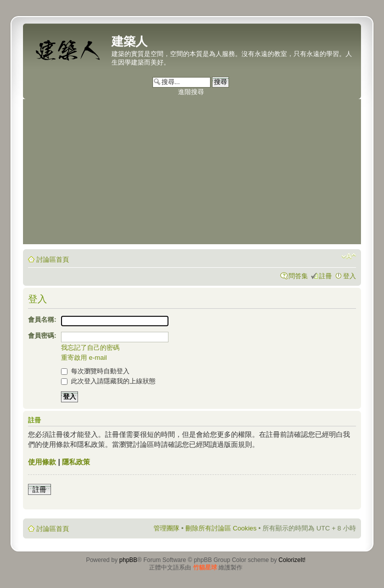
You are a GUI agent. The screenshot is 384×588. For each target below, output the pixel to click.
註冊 (325, 276)
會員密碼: (42, 336)
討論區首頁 (53, 259)
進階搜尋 (191, 92)
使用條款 (42, 462)
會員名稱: (42, 320)
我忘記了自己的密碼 (90, 348)
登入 (349, 276)
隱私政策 (76, 462)
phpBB (128, 560)
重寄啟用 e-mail (84, 358)
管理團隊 (166, 528)
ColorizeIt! (292, 560)
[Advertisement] (192, 174)
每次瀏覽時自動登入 (95, 371)
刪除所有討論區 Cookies (221, 528)
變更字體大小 (349, 256)
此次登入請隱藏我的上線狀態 (108, 381)
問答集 (298, 276)
